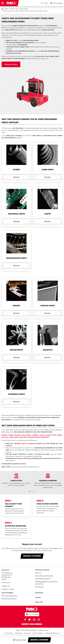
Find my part (39, 587)
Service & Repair (8, 593)
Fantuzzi (42, 435)
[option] (16, 480)
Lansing (31, 437)
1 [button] (30, 491)
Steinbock (37, 437)
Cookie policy (19, 633)
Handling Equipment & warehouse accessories (46, 583)
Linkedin (34, 620)
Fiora (55, 435)
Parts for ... (39, 573)
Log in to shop (21, 640)
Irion (7, 437)
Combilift (35, 435)
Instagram (39, 620)
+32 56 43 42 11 (6, 582)
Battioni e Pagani (8, 435)
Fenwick (49, 435)
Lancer (16, 437)
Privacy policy (9, 633)
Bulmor (29, 435)
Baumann (18, 435)
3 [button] (34, 491)
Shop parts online (11, 64)
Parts (7, 9)
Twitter (29, 620)
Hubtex (60, 435)
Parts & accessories (42, 570)
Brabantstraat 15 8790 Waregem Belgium (7, 577)
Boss (24, 435)
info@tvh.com (6, 586)
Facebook (25, 620)
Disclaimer (27, 633)
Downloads (39, 593)
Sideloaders (24, 9)
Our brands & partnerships (44, 576)
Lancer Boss (23, 437)
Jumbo (11, 437)
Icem (3, 437)
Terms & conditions (38, 633)
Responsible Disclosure (52, 633)
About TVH (39, 602)
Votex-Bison (45, 437)
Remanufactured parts (43, 579)
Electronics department (9, 596)
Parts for (14, 9)
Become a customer (39, 640)
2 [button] (32, 491)
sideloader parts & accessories (25, 443)
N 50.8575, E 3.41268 (8, 589)
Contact (38, 597)
